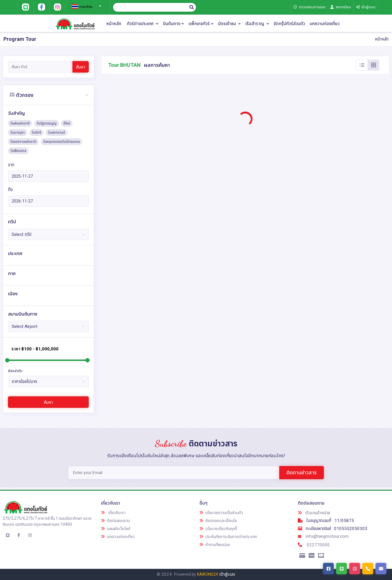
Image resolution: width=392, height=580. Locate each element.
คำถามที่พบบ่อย (215, 545)
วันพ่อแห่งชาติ (20, 123)
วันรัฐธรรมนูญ (47, 123)
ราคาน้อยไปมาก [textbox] (24, 382)
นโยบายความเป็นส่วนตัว (221, 513)
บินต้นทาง (173, 24)
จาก (11, 165)
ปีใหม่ (67, 123)
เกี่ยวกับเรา (113, 513)
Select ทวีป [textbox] (22, 234)
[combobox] (86, 4)
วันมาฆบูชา (18, 133)
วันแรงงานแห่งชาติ (23, 142)
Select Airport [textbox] (25, 326)
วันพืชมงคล (18, 151)
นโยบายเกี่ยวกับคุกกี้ (218, 529)
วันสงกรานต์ (56, 133)
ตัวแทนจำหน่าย (314, 513)
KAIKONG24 (208, 574)
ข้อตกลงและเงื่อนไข (218, 521)
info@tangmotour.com (323, 536)
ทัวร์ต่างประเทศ (143, 24)
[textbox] (86, 7)
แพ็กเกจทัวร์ (201, 24)
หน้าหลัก (114, 24)
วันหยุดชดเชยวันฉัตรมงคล (61, 142)
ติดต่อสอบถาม (115, 521)
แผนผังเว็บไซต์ (116, 529)
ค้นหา (81, 67)
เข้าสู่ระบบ (227, 574)
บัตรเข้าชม (229, 24)
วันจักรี (36, 133)
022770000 (314, 545)
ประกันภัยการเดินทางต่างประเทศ (228, 537)
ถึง (10, 190)
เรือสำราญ (257, 24)
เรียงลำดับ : (16, 371)
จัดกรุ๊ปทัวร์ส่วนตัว (289, 24)
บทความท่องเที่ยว (325, 24)
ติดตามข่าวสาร (302, 472)
